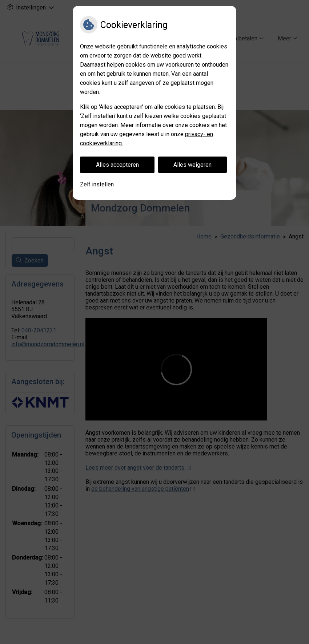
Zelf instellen (97, 184)
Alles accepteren (117, 165)
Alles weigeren (192, 165)
